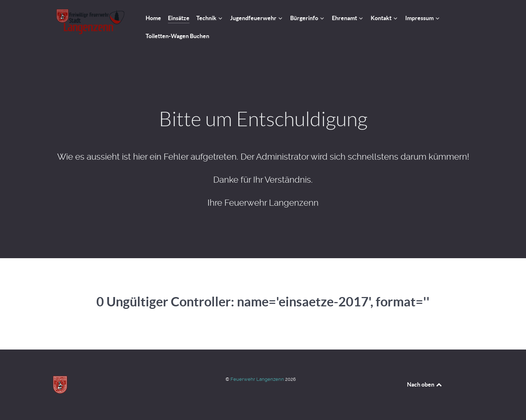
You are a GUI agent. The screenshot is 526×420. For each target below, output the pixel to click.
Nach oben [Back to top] (425, 384)
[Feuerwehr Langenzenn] (91, 22)
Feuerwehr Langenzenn (258, 379)
